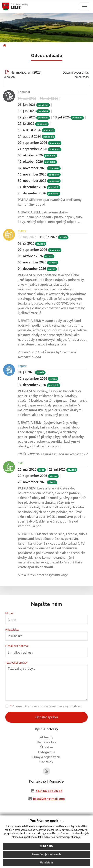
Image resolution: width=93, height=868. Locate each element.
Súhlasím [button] (46, 846)
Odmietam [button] (46, 862)
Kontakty (46, 762)
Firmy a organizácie (46, 757)
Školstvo (47, 747)
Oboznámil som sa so (46, 706)
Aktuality (47, 737)
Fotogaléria (47, 752)
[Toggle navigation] (85, 6)
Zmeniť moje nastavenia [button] (46, 854)
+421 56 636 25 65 (49, 791)
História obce (47, 742)
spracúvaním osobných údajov (61, 706)
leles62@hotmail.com (49, 799)
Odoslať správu (47, 717)
